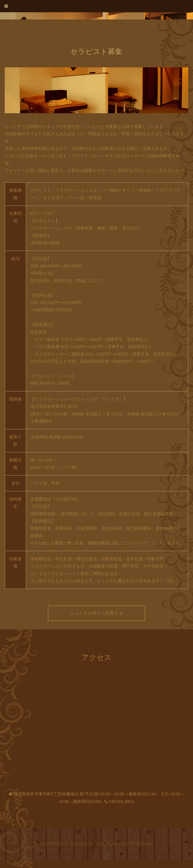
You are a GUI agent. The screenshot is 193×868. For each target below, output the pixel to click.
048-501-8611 (121, 802)
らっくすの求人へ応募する (96, 613)
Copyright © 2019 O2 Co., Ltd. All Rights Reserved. (96, 844)
